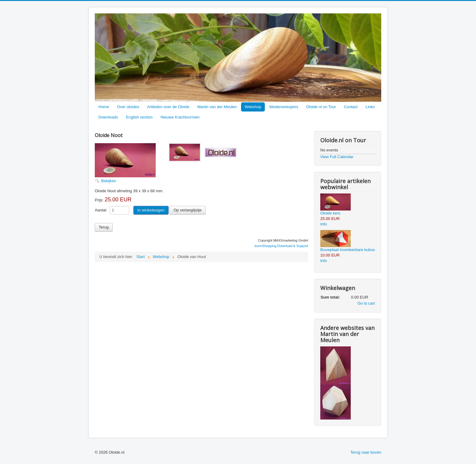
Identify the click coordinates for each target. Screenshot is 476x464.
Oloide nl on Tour (321, 107)
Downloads (108, 117)
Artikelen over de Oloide (168, 107)
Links (370, 107)
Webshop (253, 107)
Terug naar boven (366, 452)
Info (324, 224)
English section (139, 117)
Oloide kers (330, 213)
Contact (351, 107)
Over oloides (128, 107)
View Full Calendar (337, 157)
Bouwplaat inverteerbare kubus (348, 250)
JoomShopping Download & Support (281, 246)
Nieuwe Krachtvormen (180, 117)
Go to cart (366, 303)
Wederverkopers (284, 107)
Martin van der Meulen (217, 107)
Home (104, 107)
